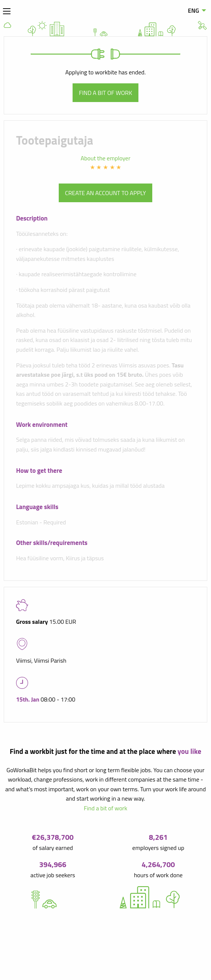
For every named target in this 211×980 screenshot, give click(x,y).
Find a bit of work (105, 93)
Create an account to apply (105, 193)
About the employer (106, 158)
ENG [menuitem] (193, 10)
